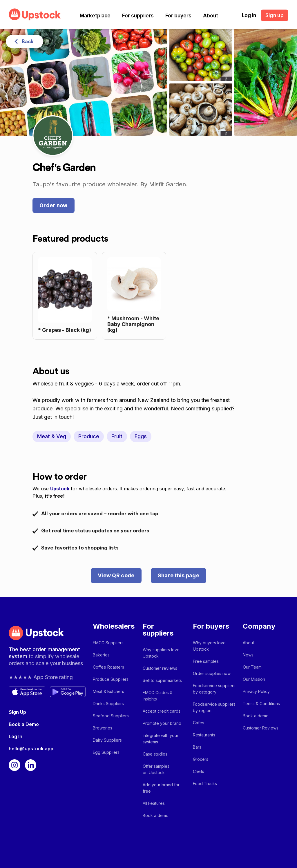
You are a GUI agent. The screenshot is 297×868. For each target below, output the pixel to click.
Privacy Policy (256, 691)
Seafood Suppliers (111, 716)
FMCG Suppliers (108, 643)
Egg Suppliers (106, 752)
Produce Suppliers (111, 679)
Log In (16, 736)
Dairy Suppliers (107, 740)
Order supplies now (212, 673)
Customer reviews (160, 668)
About (211, 16)
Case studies (155, 754)
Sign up (275, 15)
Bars (197, 747)
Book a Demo (24, 724)
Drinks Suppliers (108, 704)
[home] (35, 14)
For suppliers (138, 16)
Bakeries (101, 655)
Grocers (201, 759)
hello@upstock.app (31, 749)
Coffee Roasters (108, 667)
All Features (154, 803)
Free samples (206, 661)
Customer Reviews (261, 728)
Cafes (199, 723)
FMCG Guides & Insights (158, 696)
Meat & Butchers (108, 691)
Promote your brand (162, 723)
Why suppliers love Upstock (161, 653)
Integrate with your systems (161, 739)
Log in (249, 15)
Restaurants (204, 735)
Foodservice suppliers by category (214, 689)
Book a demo (156, 815)
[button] (95, 16)
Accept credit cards (162, 711)
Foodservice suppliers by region (214, 707)
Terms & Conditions (261, 704)
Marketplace (95, 16)
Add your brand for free (161, 788)
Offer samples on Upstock (156, 769)
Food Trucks (205, 784)
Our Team (252, 667)
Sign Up (17, 712)
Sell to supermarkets (162, 680)
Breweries (103, 728)
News (248, 655)
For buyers (178, 16)
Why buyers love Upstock (209, 646)
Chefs (199, 771)
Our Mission (254, 679)
